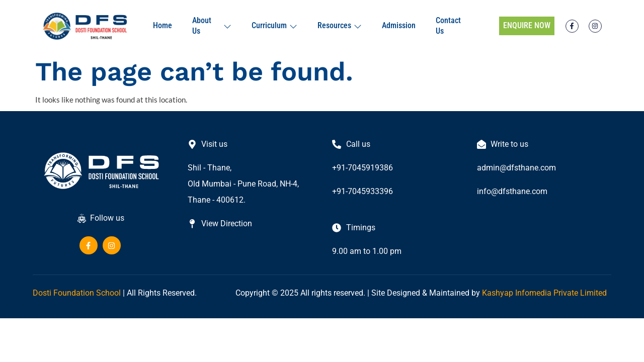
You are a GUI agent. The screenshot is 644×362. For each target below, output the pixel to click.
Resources (340, 25)
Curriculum (274, 25)
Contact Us (448, 26)
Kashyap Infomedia (517, 293)
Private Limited (580, 293)
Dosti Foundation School (77, 293)
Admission (399, 25)
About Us (212, 26)
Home (163, 25)
